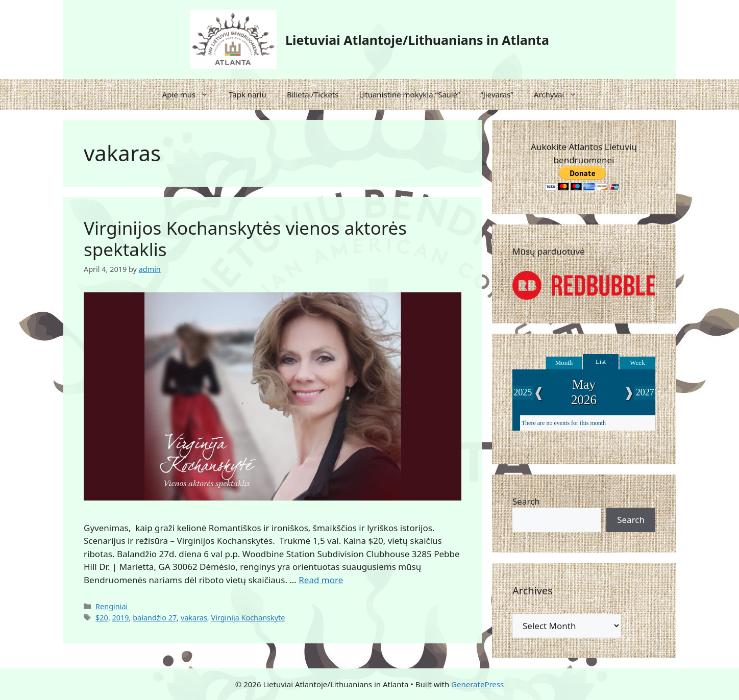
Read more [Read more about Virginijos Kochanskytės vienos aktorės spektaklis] (321, 580)
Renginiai (112, 606)
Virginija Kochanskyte (248, 618)
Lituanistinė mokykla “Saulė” (409, 94)
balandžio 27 (155, 618)
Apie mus (191, 94)
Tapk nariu (248, 94)
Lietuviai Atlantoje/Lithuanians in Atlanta (417, 40)
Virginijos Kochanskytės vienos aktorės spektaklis (245, 239)
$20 (102, 618)
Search (526, 501)
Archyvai (561, 94)
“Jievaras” (497, 94)
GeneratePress (477, 684)
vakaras (194, 618)
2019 (121, 618)
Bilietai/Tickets (313, 94)
